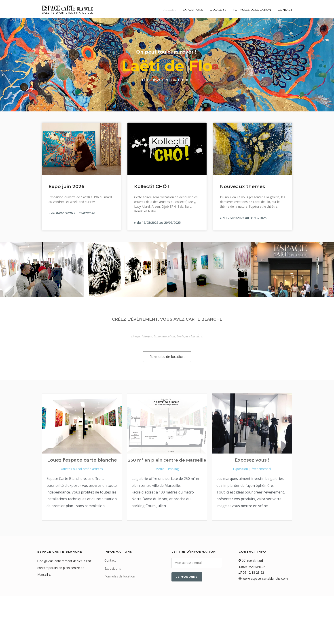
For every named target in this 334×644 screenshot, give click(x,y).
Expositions (193, 10)
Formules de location (252, 10)
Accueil (170, 10)
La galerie (218, 10)
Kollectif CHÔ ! (152, 186)
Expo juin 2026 (66, 186)
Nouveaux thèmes (242, 186)
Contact (285, 10)
